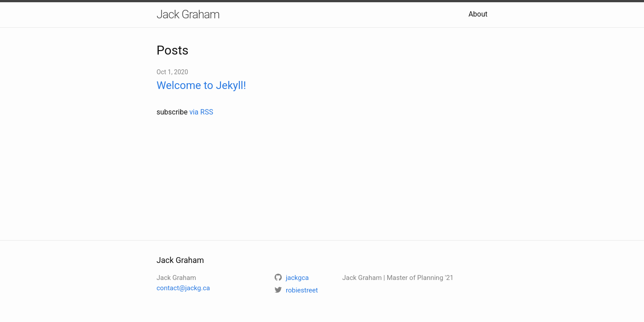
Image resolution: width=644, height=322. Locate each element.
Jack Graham (188, 14)
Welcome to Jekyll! (201, 85)
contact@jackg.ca (183, 288)
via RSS (201, 112)
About (478, 14)
